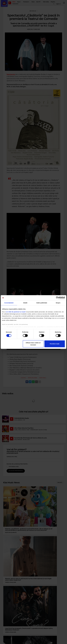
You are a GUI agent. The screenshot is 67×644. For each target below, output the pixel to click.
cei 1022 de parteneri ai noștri (16, 312)
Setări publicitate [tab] (42, 303)
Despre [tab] (58, 303)
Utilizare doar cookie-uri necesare (33, 344)
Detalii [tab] (25, 303)
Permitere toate (55, 344)
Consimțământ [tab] (9, 303)
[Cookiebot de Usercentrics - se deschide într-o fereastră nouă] (57, 298)
